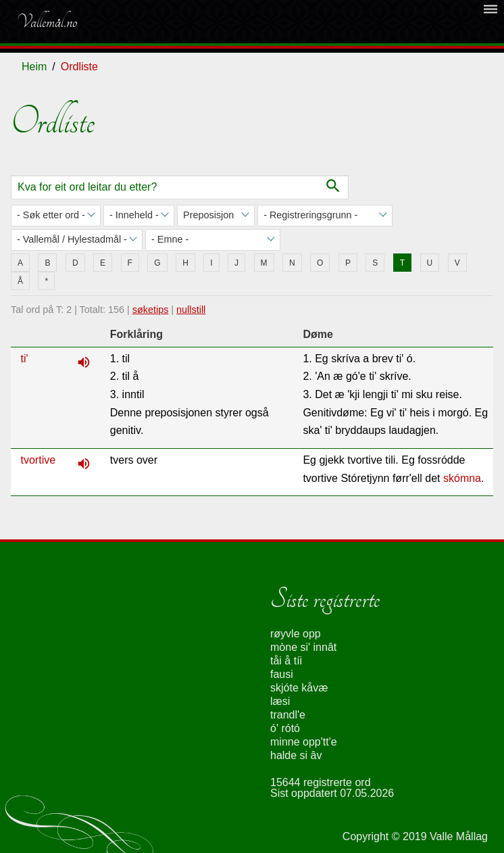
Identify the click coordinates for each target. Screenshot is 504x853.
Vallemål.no (47, 22)
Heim (34, 67)
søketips (151, 310)
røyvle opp (296, 634)
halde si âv (296, 755)
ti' (25, 359)
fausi (282, 674)
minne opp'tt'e (304, 742)
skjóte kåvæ (299, 688)
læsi (280, 701)
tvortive (39, 460)
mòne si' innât (303, 647)
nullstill (191, 310)
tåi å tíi (286, 661)
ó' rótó (285, 728)
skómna (462, 478)
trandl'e (288, 715)
